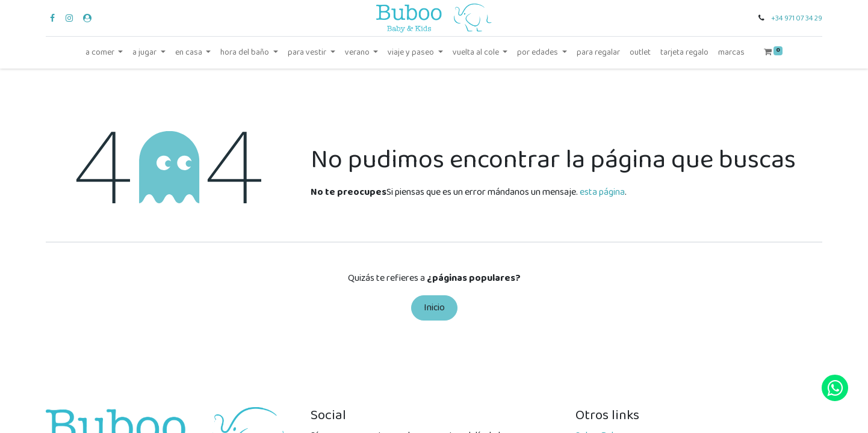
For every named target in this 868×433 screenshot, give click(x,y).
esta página (602, 192)
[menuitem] (598, 53)
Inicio (434, 308)
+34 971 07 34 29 (797, 18)
